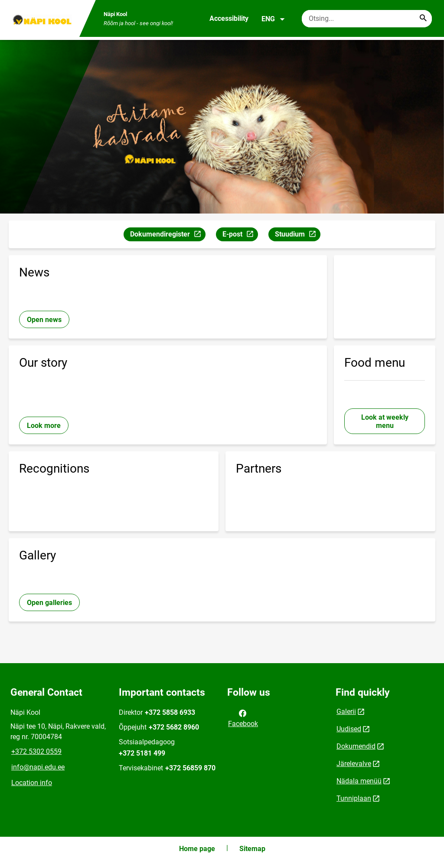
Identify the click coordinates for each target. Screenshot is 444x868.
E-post (240, 235)
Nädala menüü (359, 781)
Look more (44, 426)
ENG (273, 19)
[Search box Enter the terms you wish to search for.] (367, 19)
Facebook (243, 718)
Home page (197, 849)
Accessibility (229, 18)
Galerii (346, 712)
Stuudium (297, 235)
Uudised (349, 729)
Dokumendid (356, 746)
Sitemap (252, 849)
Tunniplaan (354, 798)
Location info (32, 783)
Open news (44, 320)
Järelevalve (354, 764)
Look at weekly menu (385, 421)
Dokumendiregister (168, 235)
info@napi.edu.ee (38, 767)
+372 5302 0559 (36, 751)
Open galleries (49, 603)
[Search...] (423, 19)
